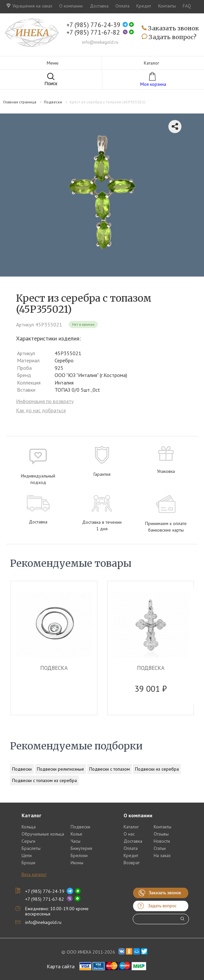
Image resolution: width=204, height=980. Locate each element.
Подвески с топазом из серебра (44, 780)
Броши (28, 863)
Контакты (167, 6)
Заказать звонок (170, 29)
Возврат (132, 863)
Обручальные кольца (43, 834)
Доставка (99, 6)
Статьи (160, 848)
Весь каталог (34, 874)
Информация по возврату (45, 401)
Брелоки (79, 855)
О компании (71, 6)
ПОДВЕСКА (54, 668)
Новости (162, 841)
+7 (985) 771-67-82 (93, 32)
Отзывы (161, 834)
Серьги (28, 841)
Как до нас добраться (41, 410)
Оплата (122, 6)
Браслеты (31, 848)
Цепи (27, 855)
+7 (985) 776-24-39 (93, 25)
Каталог (131, 827)
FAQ (187, 6)
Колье (76, 834)
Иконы (77, 863)
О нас (129, 834)
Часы (76, 841)
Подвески (22, 769)
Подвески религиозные (60, 769)
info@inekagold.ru (100, 42)
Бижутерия (81, 848)
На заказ (162, 855)
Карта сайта (61, 966)
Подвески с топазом (110, 769)
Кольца (29, 827)
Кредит (144, 6)
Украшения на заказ (29, 6)
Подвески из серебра (157, 769)
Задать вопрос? (169, 37)
